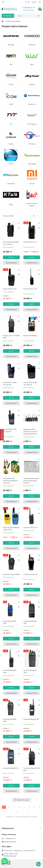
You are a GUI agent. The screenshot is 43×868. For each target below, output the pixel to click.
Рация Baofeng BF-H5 (31, 719)
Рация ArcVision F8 (30, 574)
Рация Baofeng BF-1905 (30, 671)
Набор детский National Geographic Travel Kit (10, 481)
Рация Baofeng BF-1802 (10, 622)
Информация (21, 828)
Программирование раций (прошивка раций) (31, 481)
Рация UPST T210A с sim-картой (31, 384)
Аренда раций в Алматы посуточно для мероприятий (31, 432)
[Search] (29, 16)
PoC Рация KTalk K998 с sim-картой (11, 243)
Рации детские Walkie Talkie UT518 (11, 529)
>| (27, 812)
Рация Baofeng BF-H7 (11, 768)
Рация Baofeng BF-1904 (10, 671)
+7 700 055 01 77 (28, 8)
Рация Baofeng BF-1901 (30, 622)
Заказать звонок (28, 10)
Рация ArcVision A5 (30, 527)
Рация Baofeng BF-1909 (10, 720)
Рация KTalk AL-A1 (30, 242)
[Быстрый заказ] (11, 263)
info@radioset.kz (10, 842)
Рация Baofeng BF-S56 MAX (31, 769)
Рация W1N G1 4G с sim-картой (10, 430)
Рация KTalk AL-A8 (30, 289)
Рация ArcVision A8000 (11, 574)
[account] (40, 2)
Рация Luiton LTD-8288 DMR (11, 337)
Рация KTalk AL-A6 (10, 289)
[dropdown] (3, 2)
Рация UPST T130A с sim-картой (10, 384)
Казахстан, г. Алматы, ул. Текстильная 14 (19, 850)
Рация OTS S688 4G (30, 336)
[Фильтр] (2, 435)
